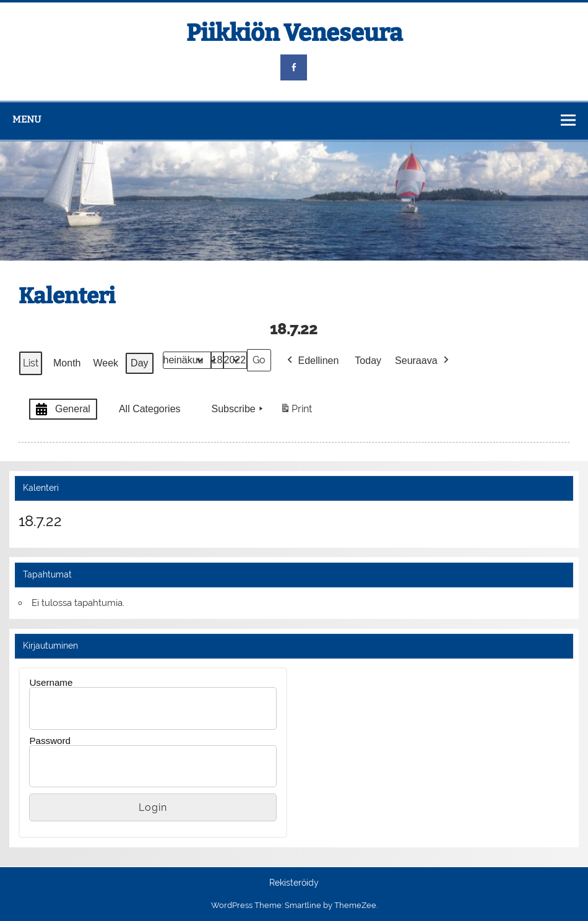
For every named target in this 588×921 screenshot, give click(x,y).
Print (296, 411)
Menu (27, 119)
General (62, 409)
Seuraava (423, 361)
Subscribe (239, 409)
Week (106, 363)
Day (139, 363)
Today (369, 361)
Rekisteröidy (294, 883)
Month (67, 363)
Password (50, 741)
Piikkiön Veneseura (294, 33)
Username (51, 682)
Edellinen (312, 361)
